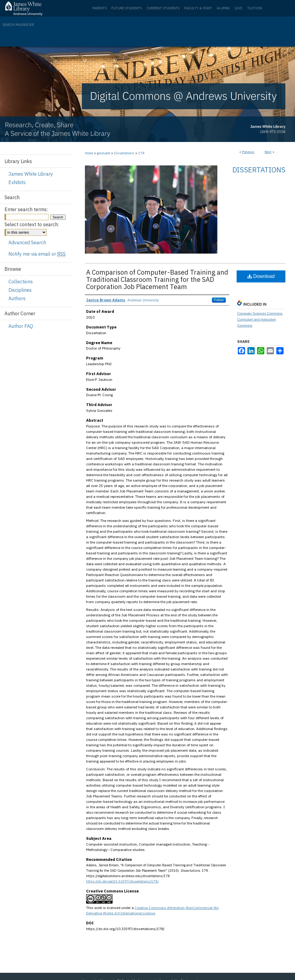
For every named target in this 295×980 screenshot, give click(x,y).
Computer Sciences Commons (260, 313)
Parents (99, 8)
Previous (248, 152)
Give (238, 8)
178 (141, 153)
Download (261, 276)
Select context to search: (32, 224)
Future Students (127, 8)
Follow (219, 300)
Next (268, 152)
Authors (17, 298)
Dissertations (124, 153)
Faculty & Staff (198, 8)
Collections (21, 282)
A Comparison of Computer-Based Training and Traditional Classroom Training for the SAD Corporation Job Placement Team (157, 279)
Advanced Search (27, 242)
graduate (104, 153)
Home (89, 153)
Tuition (255, 8)
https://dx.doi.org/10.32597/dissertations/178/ (122, 881)
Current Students (163, 8)
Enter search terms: (26, 209)
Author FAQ (21, 326)
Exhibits (17, 182)
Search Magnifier (18, 25)
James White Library (31, 174)
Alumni (223, 8)
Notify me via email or (37, 254)
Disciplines (20, 290)
